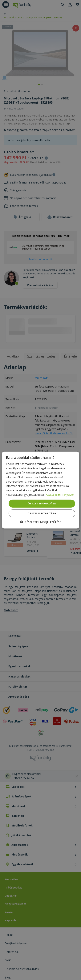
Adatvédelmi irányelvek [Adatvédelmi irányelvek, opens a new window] (60, 495)
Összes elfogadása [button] (42, 503)
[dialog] (41, 490)
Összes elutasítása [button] (42, 513)
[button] (41, 522)
